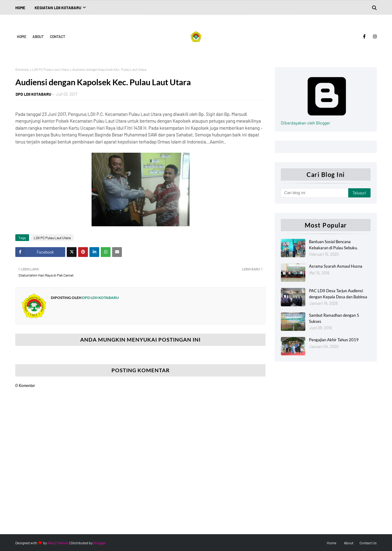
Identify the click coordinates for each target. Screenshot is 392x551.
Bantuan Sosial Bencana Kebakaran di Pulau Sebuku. (333, 245)
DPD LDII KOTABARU (33, 94)
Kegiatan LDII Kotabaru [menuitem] (58, 8)
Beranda (22, 69)
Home (22, 36)
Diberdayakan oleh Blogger (327, 120)
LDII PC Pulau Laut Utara (50, 69)
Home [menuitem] (20, 8)
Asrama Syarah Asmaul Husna (336, 266)
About (38, 36)
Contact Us (368, 543)
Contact (58, 36)
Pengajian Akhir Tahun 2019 (334, 340)
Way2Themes (58, 543)
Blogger (100, 543)
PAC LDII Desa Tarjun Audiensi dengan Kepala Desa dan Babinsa (338, 294)
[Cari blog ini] (315, 193)
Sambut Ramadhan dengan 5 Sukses (334, 318)
